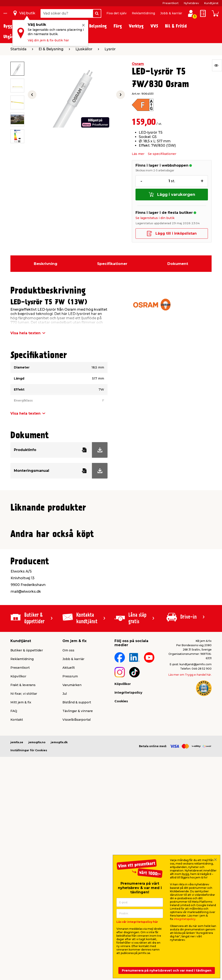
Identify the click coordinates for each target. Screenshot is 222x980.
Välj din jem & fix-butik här (48, 40)
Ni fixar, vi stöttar (24, 878)
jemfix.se (17, 927)
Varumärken (72, 870)
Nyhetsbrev (191, 3)
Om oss (68, 835)
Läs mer (138, 154)
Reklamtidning (143, 13)
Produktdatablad (60, 641)
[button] (105, 604)
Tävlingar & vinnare (78, 896)
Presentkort (171, 3)
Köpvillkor (18, 861)
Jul (65, 878)
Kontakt (17, 904)
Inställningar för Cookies (29, 935)
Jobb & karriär (171, 13)
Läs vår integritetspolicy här (137, 922)
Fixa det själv (117, 13)
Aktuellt (69, 852)
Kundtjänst (211, 3)
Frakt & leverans (23, 870)
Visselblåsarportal (77, 904)
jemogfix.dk (59, 927)
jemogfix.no (37, 927)
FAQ (14, 896)
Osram (138, 64)
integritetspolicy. (185, 919)
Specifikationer (112, 264)
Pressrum (70, 861)
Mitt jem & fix (21, 887)
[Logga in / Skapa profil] (191, 13)
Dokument (178, 264)
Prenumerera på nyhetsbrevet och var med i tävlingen (167, 970)
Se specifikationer (162, 154)
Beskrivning (46, 264)
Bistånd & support (77, 887)
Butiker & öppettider (27, 835)
